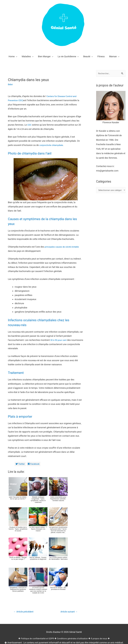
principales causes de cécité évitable (63, 209)
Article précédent (24, 574)
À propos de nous (101, 601)
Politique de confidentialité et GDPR (36, 601)
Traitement (17, 335)
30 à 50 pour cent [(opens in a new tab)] (59, 302)
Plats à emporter (22, 378)
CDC (30, 125)
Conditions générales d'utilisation (73, 601)
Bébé (10, 84)
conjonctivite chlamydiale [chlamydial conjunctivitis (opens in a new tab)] (52, 145)
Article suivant (68, 574)
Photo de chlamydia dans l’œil (33, 153)
